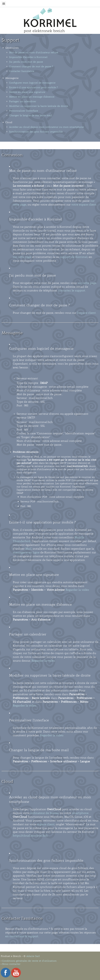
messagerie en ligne (26, 552)
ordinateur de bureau (45, 813)
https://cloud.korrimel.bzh (30, 836)
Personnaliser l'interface (24, 111)
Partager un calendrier (23, 101)
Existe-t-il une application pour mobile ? (33, 87)
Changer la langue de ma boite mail (31, 115)
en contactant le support (22, 936)
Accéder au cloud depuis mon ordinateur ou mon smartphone (46, 127)
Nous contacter (11, 964)
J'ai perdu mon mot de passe (26, 62)
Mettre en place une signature (27, 92)
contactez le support (72, 291)
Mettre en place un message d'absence (32, 97)
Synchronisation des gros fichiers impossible (36, 132)
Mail (28, 549)
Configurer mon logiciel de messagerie (32, 83)
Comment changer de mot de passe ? (31, 66)
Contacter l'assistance (22, 71)
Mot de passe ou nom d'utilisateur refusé (34, 52)
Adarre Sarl (33, 956)
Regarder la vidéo (77, 590)
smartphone (80, 813)
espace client (46, 824)
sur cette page (22, 257)
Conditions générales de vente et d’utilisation (29, 961)
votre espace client (84, 205)
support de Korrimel (74, 257)
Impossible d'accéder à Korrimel (28, 57)
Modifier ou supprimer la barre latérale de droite (39, 106)
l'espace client (86, 313)
